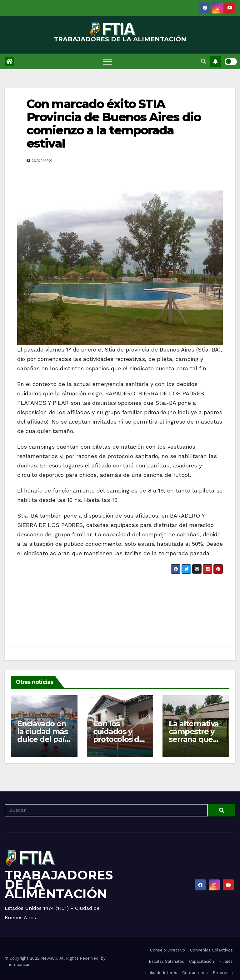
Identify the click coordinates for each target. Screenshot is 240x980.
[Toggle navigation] (107, 61)
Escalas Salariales (166, 961)
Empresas (223, 973)
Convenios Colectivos (211, 950)
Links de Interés (161, 973)
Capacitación (202, 961)
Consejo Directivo (167, 950)
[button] (203, 61)
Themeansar (17, 964)
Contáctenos (195, 973)
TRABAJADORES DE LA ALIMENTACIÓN (120, 39)
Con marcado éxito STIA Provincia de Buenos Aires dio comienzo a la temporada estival (114, 123)
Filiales (226, 961)
